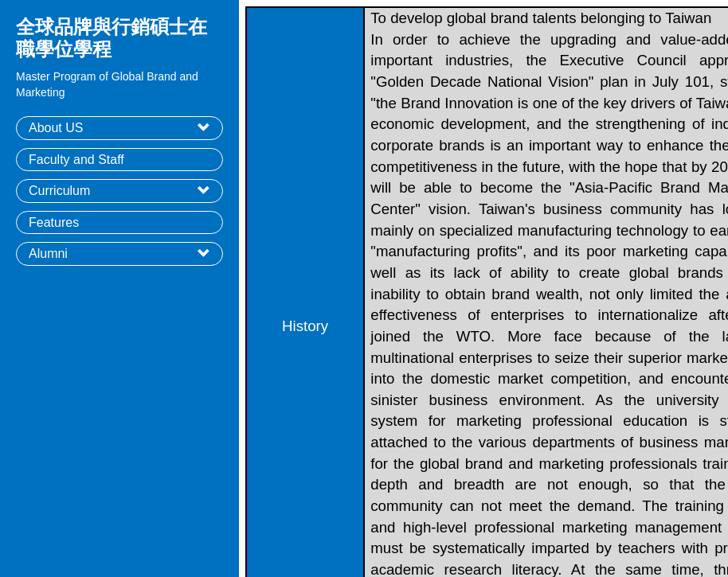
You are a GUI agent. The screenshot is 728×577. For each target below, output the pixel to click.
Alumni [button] (48, 253)
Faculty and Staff (76, 160)
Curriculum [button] (59, 191)
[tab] (119, 128)
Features (54, 222)
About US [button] (56, 128)
